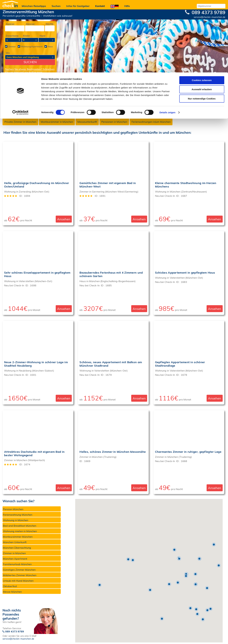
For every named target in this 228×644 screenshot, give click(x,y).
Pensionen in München (114, 122)
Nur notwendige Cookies (202, 26)
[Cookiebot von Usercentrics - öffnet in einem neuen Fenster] (20, 40)
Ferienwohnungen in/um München (151, 122)
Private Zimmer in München (20, 122)
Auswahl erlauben (202, 17)
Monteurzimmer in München (57, 122)
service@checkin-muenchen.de (18, 639)
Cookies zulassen (202, 8)
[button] (133, 560)
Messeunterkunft (87, 122)
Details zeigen (167, 40)
